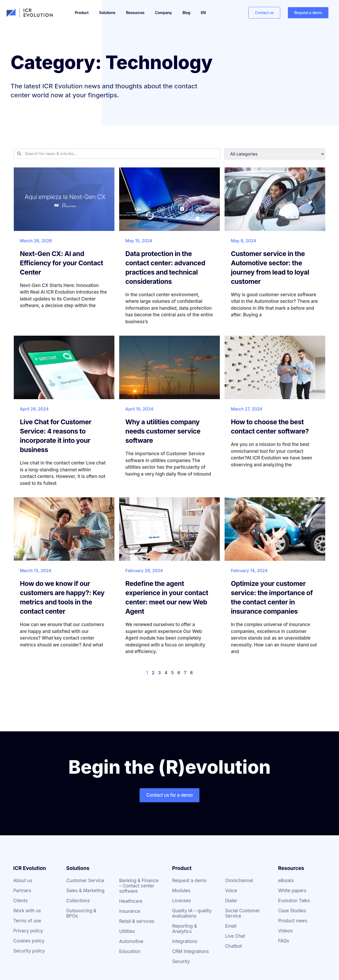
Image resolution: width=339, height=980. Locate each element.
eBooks (286, 881)
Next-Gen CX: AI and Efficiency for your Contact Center (61, 263)
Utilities (127, 931)
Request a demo (189, 881)
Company (163, 13)
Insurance (130, 911)
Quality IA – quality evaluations (192, 913)
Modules (181, 891)
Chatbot (234, 946)
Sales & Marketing (85, 891)
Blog (186, 13)
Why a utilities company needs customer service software (163, 431)
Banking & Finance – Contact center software (139, 886)
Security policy (29, 951)
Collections (78, 901)
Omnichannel (239, 881)
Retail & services (137, 921)
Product (82, 13)
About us (23, 881)
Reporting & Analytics (185, 929)
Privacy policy (28, 931)
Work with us (27, 911)
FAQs (284, 941)
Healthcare (131, 901)
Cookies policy (29, 941)
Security (181, 961)
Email (231, 926)
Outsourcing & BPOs (81, 913)
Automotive (131, 941)
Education (130, 951)
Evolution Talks (294, 901)
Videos (285, 931)
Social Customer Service (243, 913)
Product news (293, 921)
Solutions (107, 13)
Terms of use (27, 921)
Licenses (182, 901)
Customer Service (85, 881)
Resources (135, 13)
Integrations (185, 941)
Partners (22, 891)
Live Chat (235, 936)
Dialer (231, 901)
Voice (231, 891)
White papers (292, 891)
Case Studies (292, 911)
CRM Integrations (191, 951)
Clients (21, 901)
